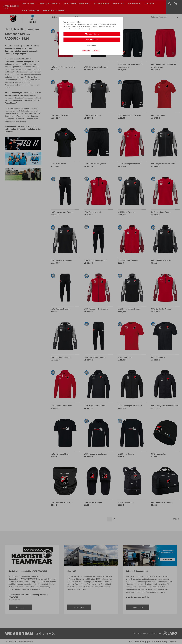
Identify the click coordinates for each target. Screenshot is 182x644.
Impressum (97, 51)
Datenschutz (86, 51)
